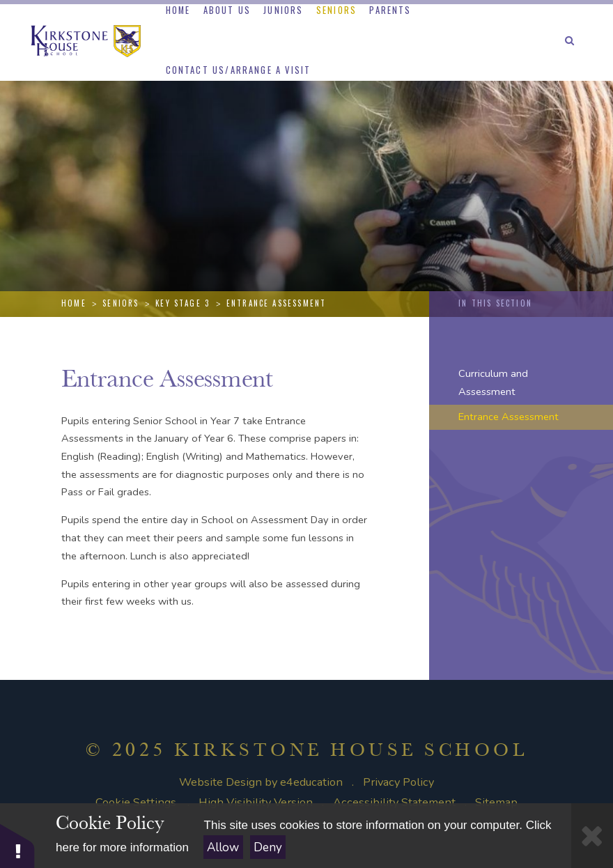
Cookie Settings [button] (136, 802)
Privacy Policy (398, 782)
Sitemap (496, 802)
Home (74, 303)
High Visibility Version (256, 802)
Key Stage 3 (183, 303)
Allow (223, 847)
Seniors (121, 303)
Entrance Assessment (277, 303)
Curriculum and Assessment (493, 382)
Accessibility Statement (394, 802)
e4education (311, 782)
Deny (268, 847)
